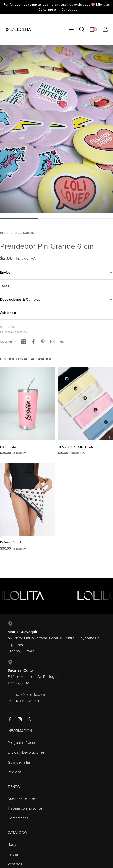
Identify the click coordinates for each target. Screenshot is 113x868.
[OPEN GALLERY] (56, 129)
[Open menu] (71, 29)
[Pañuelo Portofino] (28, 499)
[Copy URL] (62, 342)
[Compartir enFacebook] (33, 342)
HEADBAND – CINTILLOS (75, 447)
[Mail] (53, 342)
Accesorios (25, 233)
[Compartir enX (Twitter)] (24, 342)
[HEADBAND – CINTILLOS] (86, 404)
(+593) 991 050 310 (23, 701)
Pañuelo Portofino (12, 542)
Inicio (4, 233)
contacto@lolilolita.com (26, 695)
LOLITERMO (8, 447)
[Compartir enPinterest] (43, 342)
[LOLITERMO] (28, 404)
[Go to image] (19, 219)
